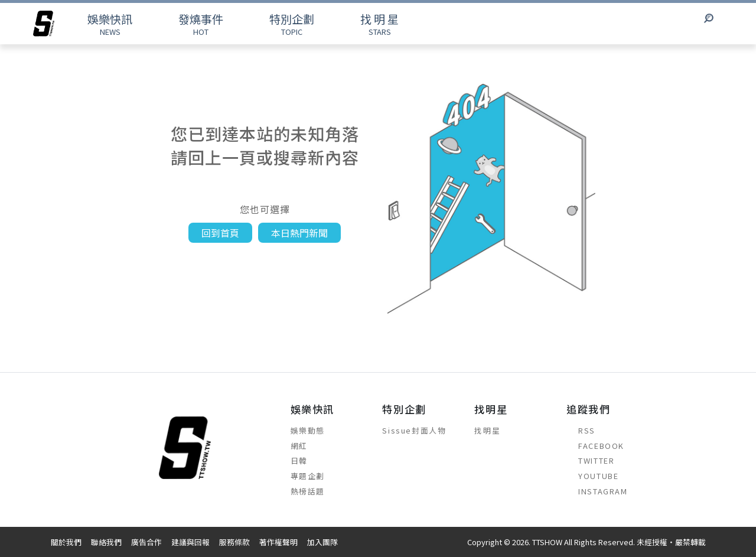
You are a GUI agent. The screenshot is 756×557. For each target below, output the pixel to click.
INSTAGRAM (597, 491)
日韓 (299, 460)
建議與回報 (190, 542)
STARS (379, 24)
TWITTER (590, 460)
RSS (581, 430)
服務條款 (234, 542)
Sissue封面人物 (414, 430)
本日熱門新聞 (299, 233)
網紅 (299, 446)
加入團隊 (322, 542)
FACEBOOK (595, 446)
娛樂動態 (308, 430)
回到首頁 (220, 233)
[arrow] (44, 24)
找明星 (487, 430)
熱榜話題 (308, 491)
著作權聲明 (278, 542)
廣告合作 (146, 542)
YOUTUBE (592, 476)
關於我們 (66, 542)
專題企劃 (308, 476)
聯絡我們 (106, 542)
